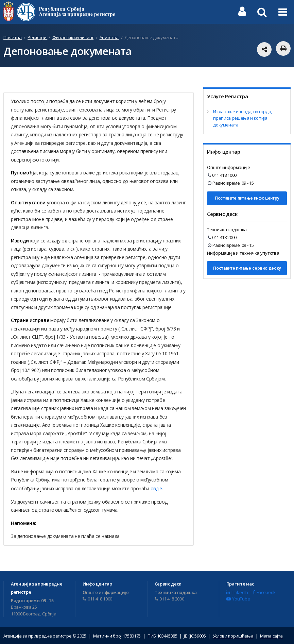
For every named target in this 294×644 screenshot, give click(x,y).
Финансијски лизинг (73, 37)
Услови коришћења (233, 635)
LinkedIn (237, 592)
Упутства (109, 37)
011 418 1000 (222, 175)
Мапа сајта (271, 635)
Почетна (13, 37)
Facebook (264, 592)
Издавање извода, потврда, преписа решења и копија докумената (243, 118)
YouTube (238, 598)
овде (156, 488)
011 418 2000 (222, 237)
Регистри (37, 37)
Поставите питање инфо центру (247, 198)
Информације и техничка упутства (243, 253)
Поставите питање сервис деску (247, 268)
